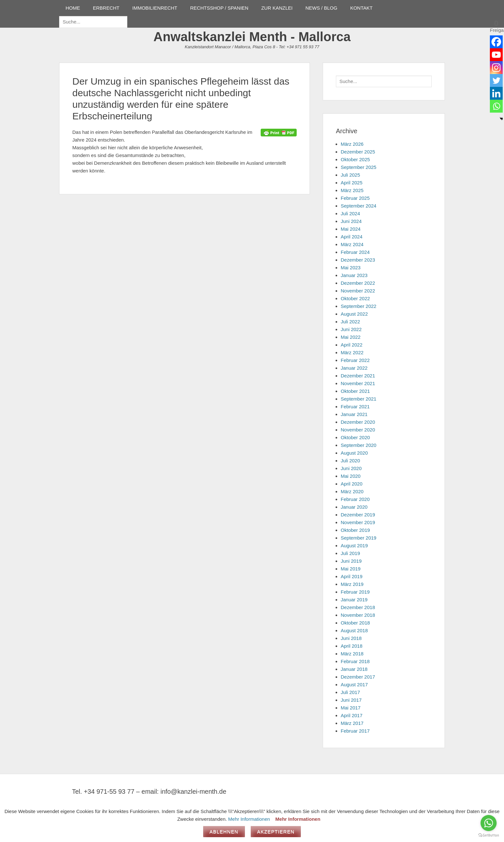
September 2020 (359, 445)
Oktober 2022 (355, 298)
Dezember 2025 (358, 152)
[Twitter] (496, 80)
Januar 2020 (354, 507)
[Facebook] (496, 42)
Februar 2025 (355, 198)
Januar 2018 (354, 669)
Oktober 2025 (355, 159)
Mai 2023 (351, 268)
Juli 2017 (350, 692)
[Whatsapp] (496, 106)
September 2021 (359, 399)
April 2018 (352, 646)
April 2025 (352, 183)
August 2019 (354, 546)
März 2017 (352, 723)
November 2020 (358, 430)
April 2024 (352, 237)
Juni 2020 (351, 468)
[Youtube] (496, 55)
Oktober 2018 (355, 623)
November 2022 (358, 291)
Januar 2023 (354, 275)
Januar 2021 (354, 414)
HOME (73, 8)
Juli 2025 (350, 175)
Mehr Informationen (249, 819)
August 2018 (354, 630)
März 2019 (352, 584)
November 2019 (358, 522)
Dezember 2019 (358, 515)
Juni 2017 (351, 700)
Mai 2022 (351, 337)
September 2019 (359, 538)
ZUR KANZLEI (277, 8)
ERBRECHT (106, 8)
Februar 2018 (355, 661)
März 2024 (352, 244)
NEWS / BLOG (321, 8)
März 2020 (352, 491)
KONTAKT (361, 8)
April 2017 (352, 715)
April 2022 (352, 345)
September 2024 (359, 206)
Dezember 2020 (358, 422)
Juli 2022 (350, 322)
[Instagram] (496, 68)
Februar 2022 (355, 360)
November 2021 (358, 383)
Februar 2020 (355, 499)
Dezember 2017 (358, 677)
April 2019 (352, 576)
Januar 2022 (354, 368)
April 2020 (352, 484)
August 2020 (354, 453)
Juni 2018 (351, 638)
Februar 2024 (355, 252)
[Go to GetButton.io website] (489, 835)
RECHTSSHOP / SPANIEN (219, 8)
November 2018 (358, 615)
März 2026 (352, 144)
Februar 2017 (355, 731)
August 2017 (354, 685)
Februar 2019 (355, 592)
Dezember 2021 (358, 376)
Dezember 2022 (358, 283)
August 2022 (354, 314)
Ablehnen (224, 832)
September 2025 (359, 167)
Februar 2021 (355, 407)
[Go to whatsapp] (489, 823)
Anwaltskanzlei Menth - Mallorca (252, 37)
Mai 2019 (351, 569)
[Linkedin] (496, 93)
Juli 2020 (350, 461)
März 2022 (352, 352)
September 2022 (359, 306)
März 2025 (352, 190)
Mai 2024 (351, 229)
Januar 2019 (354, 600)
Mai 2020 (351, 476)
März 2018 (352, 654)
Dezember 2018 (358, 607)
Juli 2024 (350, 213)
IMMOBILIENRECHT (155, 8)
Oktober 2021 (355, 391)
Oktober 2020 (355, 437)
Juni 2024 (351, 221)
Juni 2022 (351, 329)
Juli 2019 (350, 553)
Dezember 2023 (358, 260)
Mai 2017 (351, 708)
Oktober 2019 (355, 530)
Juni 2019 (351, 561)
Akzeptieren (276, 832)
